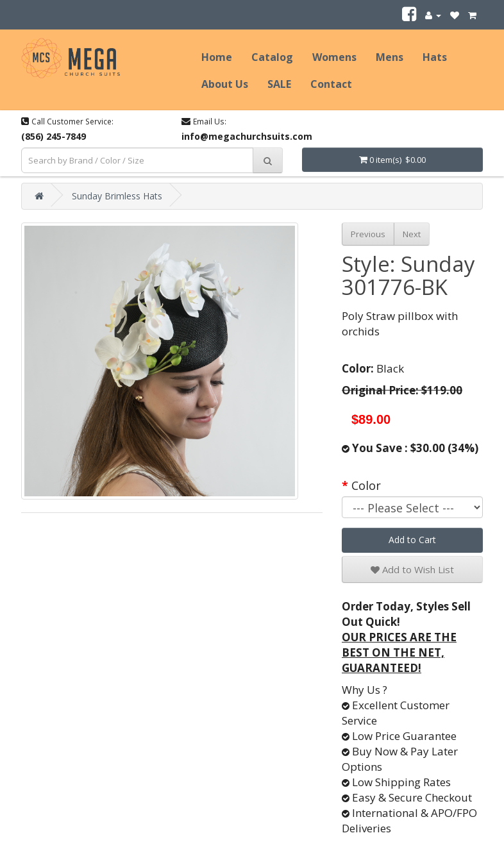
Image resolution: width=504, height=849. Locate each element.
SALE (279, 84)
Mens (390, 57)
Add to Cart (412, 540)
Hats (435, 57)
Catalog (272, 57)
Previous (368, 234)
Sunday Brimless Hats (117, 196)
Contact (331, 84)
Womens (334, 57)
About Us (225, 84)
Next (412, 234)
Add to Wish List (412, 569)
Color (366, 485)
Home (217, 57)
